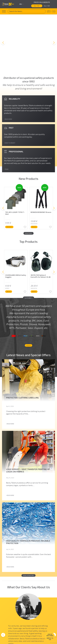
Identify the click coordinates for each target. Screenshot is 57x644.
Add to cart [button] (39, 187)
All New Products (28, 195)
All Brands (29, 329)
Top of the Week (28, 262)
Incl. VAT (37, 6)
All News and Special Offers (28, 562)
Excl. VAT (47, 6)
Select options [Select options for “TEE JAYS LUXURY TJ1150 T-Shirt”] (15, 187)
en (21, 4)
